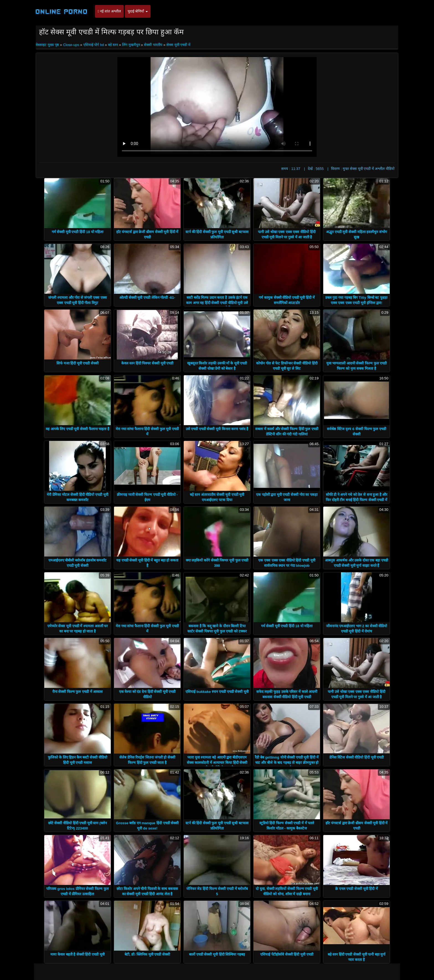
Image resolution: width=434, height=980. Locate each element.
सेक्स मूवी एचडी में (178, 45)
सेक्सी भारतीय (153, 45)
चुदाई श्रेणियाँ (138, 11)
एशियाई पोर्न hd (94, 45)
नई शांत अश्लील (109, 11)
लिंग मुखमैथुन (131, 45)
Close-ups (71, 45)
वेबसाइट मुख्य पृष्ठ (48, 45)
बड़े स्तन (113, 45)
